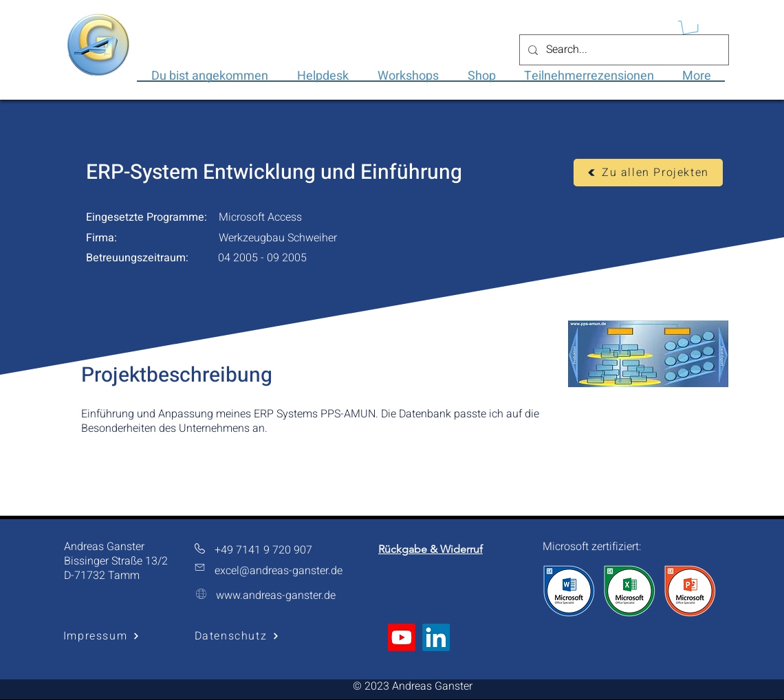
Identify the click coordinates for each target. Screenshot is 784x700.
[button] (690, 31)
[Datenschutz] (237, 636)
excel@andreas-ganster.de (279, 571)
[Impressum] (101, 636)
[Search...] (623, 50)
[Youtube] (402, 637)
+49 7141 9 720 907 (263, 550)
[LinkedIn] (436, 637)
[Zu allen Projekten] (648, 173)
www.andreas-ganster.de (276, 595)
